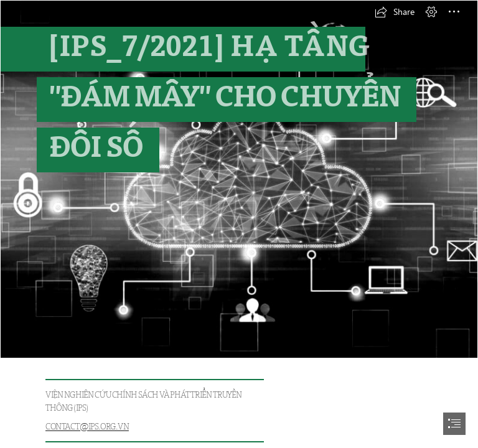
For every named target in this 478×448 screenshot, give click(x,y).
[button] (395, 12)
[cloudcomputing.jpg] (239, 179)
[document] (239, 224)
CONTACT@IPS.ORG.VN (87, 427)
